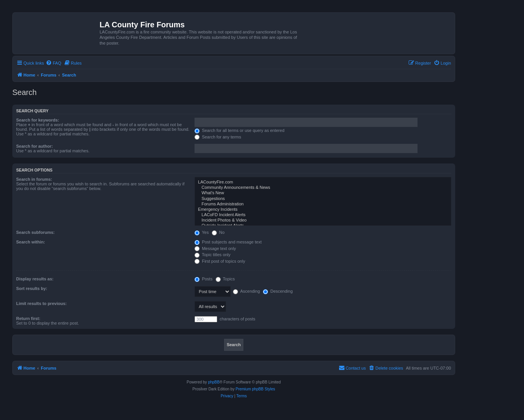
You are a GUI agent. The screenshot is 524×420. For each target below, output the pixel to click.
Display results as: (35, 279)
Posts (204, 279)
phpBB (214, 382)
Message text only (215, 248)
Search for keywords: (38, 120)
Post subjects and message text (228, 242)
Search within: (31, 242)
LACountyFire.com (323, 182)
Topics (225, 279)
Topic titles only (212, 255)
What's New (323, 193)
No (218, 232)
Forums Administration (323, 204)
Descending (278, 291)
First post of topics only (220, 261)
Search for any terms (218, 137)
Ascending (246, 291)
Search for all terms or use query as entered (240, 130)
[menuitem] (53, 63)
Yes (202, 232)
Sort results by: (32, 288)
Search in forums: (34, 179)
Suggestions (323, 199)
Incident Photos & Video (323, 220)
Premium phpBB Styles (255, 389)
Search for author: (34, 146)
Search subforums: (35, 232)
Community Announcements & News (323, 188)
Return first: (28, 318)
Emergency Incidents (323, 210)
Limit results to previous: (41, 303)
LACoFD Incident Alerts (323, 215)
